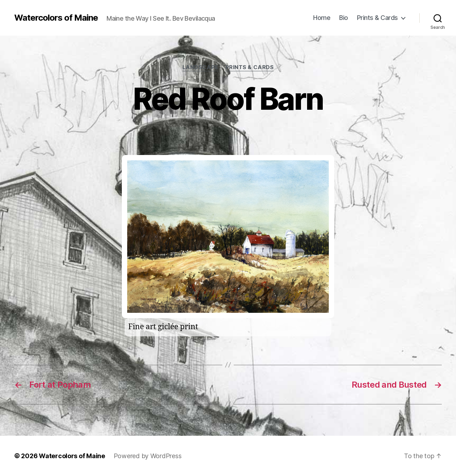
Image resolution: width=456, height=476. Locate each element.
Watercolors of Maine (56, 18)
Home (322, 18)
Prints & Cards (377, 18)
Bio (344, 18)
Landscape (200, 67)
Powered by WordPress (148, 456)
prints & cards (250, 67)
